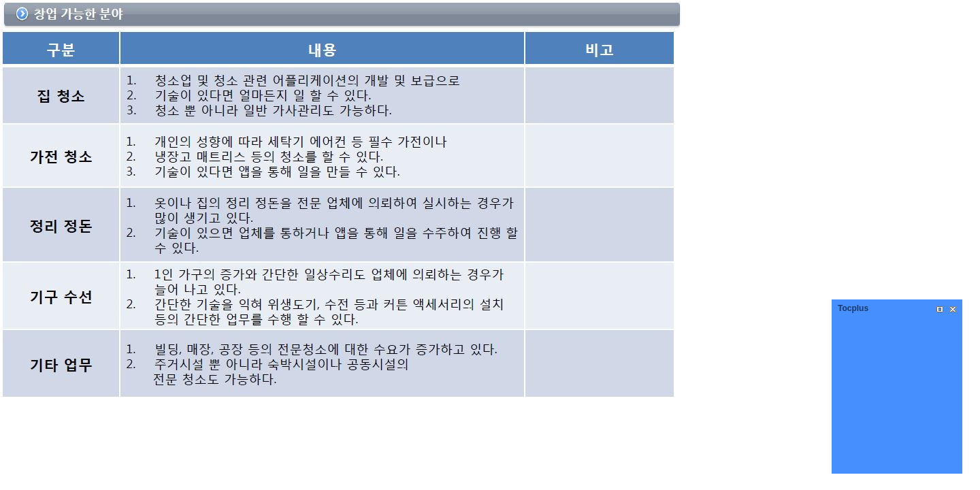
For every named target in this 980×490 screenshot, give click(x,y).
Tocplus (853, 308)
